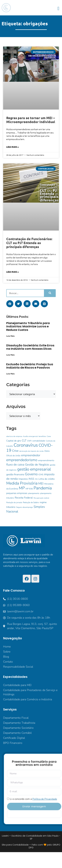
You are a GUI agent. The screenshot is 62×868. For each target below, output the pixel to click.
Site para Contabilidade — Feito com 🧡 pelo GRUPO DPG (31, 846)
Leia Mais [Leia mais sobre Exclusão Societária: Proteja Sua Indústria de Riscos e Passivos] (10, 374)
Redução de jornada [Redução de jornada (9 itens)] (14, 502)
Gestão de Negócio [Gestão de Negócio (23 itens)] (37, 465)
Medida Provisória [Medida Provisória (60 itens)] (22, 483)
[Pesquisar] (50, 293)
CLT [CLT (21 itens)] (24, 441)
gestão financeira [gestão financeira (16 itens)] (15, 474)
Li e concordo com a (33, 799)
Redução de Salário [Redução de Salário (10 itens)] (31, 502)
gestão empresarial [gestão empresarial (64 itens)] (34, 469)
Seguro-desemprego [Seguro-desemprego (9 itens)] (24, 507)
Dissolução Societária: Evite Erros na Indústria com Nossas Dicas (30, 347)
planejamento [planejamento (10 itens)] (34, 493)
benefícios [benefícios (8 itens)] (42, 436)
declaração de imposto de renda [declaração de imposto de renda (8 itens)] (31, 451)
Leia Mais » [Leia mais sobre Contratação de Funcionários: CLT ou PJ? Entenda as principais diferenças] (12, 272)
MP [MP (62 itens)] (22, 488)
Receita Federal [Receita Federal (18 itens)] (24, 498)
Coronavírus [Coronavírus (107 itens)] (26, 445)
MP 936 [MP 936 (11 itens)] (29, 489)
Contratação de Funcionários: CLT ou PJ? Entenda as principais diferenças (29, 243)
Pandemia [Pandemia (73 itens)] (43, 488)
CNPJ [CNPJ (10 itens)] (29, 441)
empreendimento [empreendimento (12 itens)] (46, 460)
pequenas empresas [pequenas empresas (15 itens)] (17, 493)
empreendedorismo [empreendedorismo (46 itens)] (22, 460)
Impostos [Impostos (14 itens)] (23, 479)
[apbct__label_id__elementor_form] (34, 814)
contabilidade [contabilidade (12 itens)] (39, 441)
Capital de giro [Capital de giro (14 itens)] (14, 441)
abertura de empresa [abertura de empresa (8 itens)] (14, 436)
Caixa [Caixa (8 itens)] (49, 436)
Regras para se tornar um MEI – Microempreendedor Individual (31, 120)
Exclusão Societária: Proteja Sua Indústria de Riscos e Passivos (30, 366)
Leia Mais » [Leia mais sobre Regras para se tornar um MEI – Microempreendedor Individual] (12, 147)
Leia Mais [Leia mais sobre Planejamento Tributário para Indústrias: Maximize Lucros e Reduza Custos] (10, 336)
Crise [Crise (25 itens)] (15, 451)
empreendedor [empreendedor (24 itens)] (31, 455)
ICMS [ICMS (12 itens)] (41, 475)
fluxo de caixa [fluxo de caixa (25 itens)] (15, 465)
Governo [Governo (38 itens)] (31, 474)
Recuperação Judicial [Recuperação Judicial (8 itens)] (41, 498)
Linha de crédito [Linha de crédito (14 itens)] (47, 479)
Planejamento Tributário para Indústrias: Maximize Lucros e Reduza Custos (28, 326)
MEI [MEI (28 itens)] (41, 484)
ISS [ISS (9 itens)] (36, 479)
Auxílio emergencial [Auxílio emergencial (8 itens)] (30, 436)
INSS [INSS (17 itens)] (31, 479)
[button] (58, 9)
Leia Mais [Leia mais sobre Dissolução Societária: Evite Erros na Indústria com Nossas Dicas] (10, 355)
